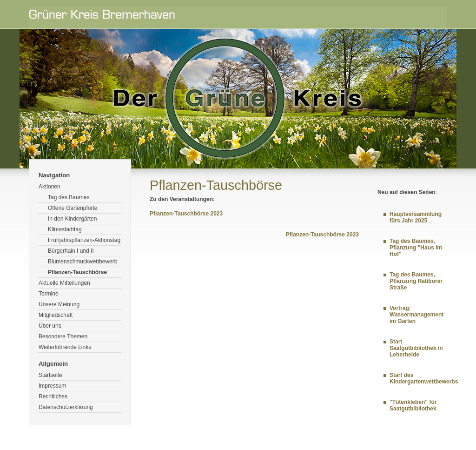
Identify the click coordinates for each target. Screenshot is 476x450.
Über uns (50, 326)
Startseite (50, 375)
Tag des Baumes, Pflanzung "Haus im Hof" (416, 248)
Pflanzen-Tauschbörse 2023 (186, 214)
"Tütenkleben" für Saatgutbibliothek (413, 405)
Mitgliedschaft (56, 315)
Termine (49, 294)
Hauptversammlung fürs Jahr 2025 (416, 217)
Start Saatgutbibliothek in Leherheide (416, 348)
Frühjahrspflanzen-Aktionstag (84, 240)
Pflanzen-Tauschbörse (77, 272)
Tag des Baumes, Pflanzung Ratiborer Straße (416, 281)
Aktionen (50, 187)
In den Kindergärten (72, 219)
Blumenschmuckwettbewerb (83, 262)
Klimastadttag (65, 229)
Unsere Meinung (59, 304)
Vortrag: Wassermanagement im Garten (416, 315)
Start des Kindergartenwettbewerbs (424, 378)
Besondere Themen (63, 336)
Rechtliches (53, 396)
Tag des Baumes (69, 197)
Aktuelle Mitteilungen (64, 283)
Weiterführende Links (65, 347)
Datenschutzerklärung (66, 407)
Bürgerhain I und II (71, 251)
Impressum (52, 386)
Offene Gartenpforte (73, 208)
